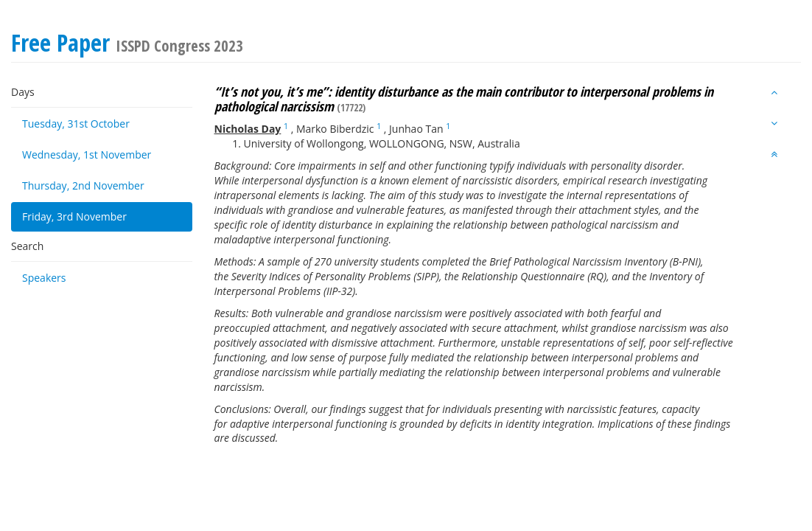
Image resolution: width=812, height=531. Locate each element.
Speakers (44, 278)
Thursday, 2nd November (83, 185)
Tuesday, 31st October (76, 124)
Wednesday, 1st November (87, 155)
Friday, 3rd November (74, 216)
